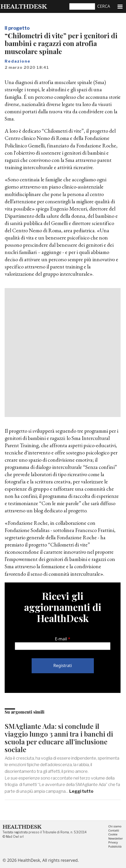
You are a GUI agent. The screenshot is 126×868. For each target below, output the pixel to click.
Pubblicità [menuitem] (115, 847)
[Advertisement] (63, 353)
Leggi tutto (81, 791)
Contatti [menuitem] (114, 831)
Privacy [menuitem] (113, 843)
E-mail (61, 639)
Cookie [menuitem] (113, 835)
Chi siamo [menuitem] (115, 826)
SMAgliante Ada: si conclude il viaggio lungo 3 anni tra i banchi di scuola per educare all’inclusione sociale (59, 738)
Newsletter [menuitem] (116, 839)
